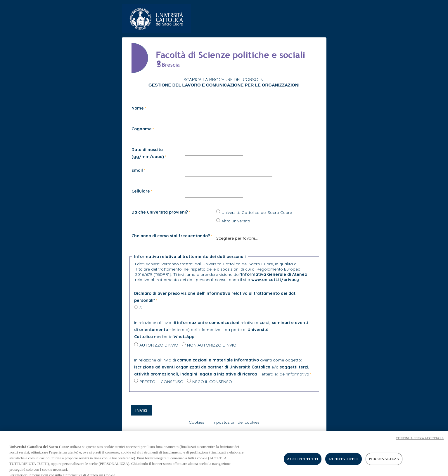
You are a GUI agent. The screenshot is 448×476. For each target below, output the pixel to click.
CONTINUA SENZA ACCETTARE (420, 441)
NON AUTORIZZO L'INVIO (212, 345)
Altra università (236, 221)
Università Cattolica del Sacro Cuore (257, 212)
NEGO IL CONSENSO (212, 382)
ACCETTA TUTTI (303, 462)
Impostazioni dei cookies (236, 422)
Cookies (197, 422)
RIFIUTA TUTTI (343, 462)
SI (141, 308)
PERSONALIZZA (384, 462)
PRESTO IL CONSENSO (161, 382)
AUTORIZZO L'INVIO (159, 345)
